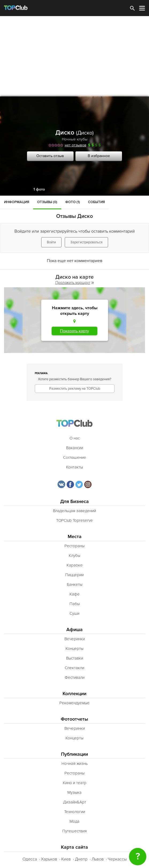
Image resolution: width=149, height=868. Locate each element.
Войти (51, 242)
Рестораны (74, 546)
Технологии (75, 812)
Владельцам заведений (74, 511)
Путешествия (74, 831)
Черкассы (117, 859)
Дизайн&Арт (75, 802)
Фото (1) (73, 202)
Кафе (75, 594)
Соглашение (75, 457)
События (96, 202)
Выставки (75, 658)
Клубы (74, 556)
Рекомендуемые (74, 703)
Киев (66, 859)
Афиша (74, 630)
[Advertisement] (74, 56)
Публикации (74, 754)
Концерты (74, 649)
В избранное (99, 156)
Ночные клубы (75, 139)
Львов (98, 859)
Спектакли (74, 668)
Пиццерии (74, 575)
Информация (17, 202)
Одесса (30, 859)
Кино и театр (75, 783)
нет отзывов (76, 145)
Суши (74, 613)
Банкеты (75, 584)
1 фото (39, 189)
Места (75, 537)
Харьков (49, 859)
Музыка (74, 792)
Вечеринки (75, 639)
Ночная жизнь (75, 763)
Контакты (74, 467)
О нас (75, 438)
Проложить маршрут (75, 283)
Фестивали (75, 677)
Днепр (81, 859)
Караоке (75, 565)
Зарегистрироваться (86, 242)
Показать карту (74, 331)
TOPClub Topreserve (74, 520)
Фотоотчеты (74, 719)
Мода (74, 821)
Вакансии (75, 448)
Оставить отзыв (50, 156)
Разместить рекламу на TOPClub (75, 389)
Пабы (75, 604)
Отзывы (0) (47, 202)
